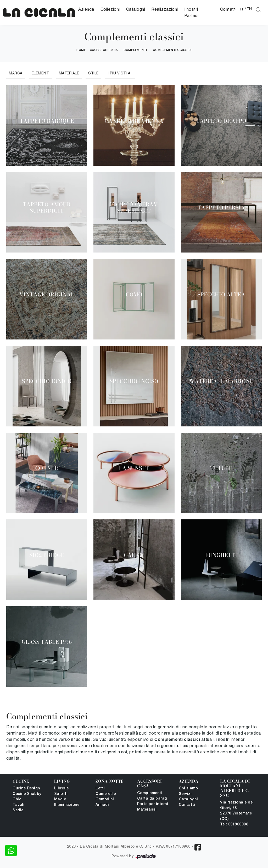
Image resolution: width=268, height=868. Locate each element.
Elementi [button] (41, 73)
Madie (60, 799)
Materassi (147, 810)
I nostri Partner (192, 12)
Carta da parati (152, 799)
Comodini (105, 799)
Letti (100, 788)
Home (81, 50)
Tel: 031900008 (234, 825)
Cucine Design (26, 788)
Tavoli (18, 805)
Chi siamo (188, 788)
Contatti (228, 9)
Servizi (185, 794)
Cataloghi (136, 9)
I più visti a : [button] (120, 73)
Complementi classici (172, 50)
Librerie (62, 788)
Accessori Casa (104, 50)
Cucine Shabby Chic (27, 797)
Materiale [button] (69, 73)
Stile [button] (93, 73)
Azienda (86, 9)
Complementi (135, 50)
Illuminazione (67, 805)
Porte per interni (153, 804)
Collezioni (110, 9)
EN (249, 9)
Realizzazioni (165, 9)
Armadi (102, 805)
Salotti (61, 794)
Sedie (18, 810)
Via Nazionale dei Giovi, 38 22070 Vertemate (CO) (237, 811)
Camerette (106, 794)
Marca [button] (16, 73)
